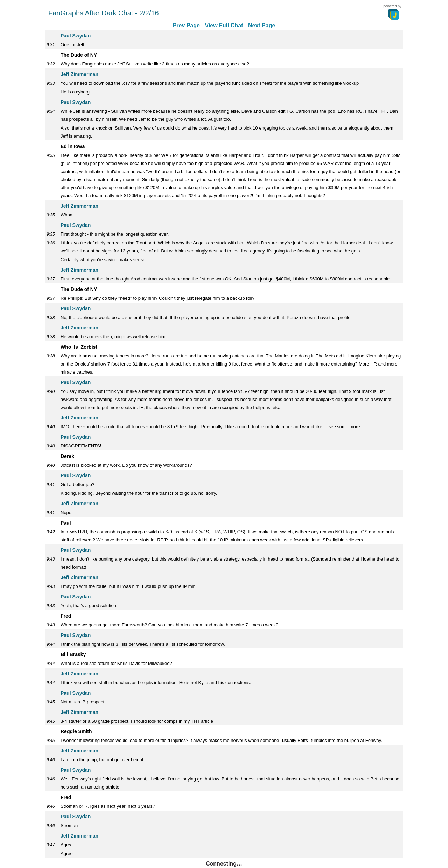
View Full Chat (224, 25)
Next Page (262, 25)
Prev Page (186, 25)
